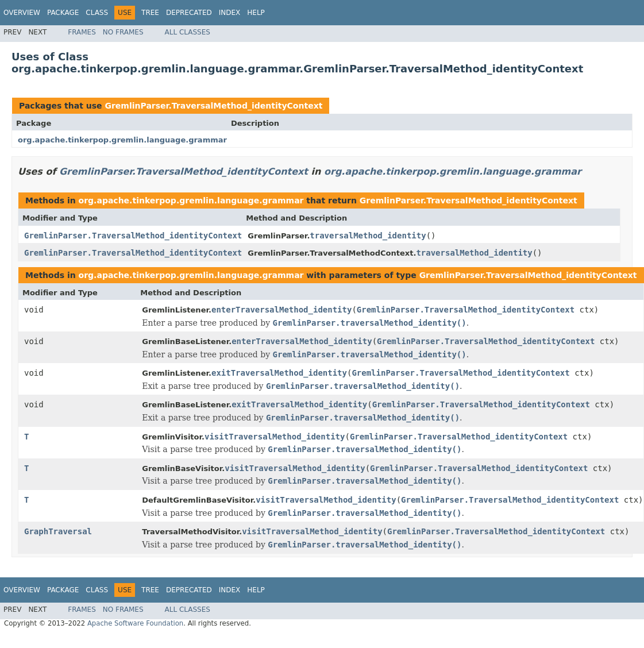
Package (63, 13)
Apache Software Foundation (135, 623)
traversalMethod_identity (368, 236)
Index (230, 13)
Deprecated (189, 13)
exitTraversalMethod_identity (279, 373)
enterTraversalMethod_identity (281, 310)
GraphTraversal (58, 531)
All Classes (188, 32)
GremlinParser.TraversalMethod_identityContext (213, 106)
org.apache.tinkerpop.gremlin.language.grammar (122, 140)
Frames (82, 32)
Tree (150, 13)
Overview (22, 13)
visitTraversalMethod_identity (275, 437)
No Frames (123, 32)
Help (256, 13)
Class (97, 13)
